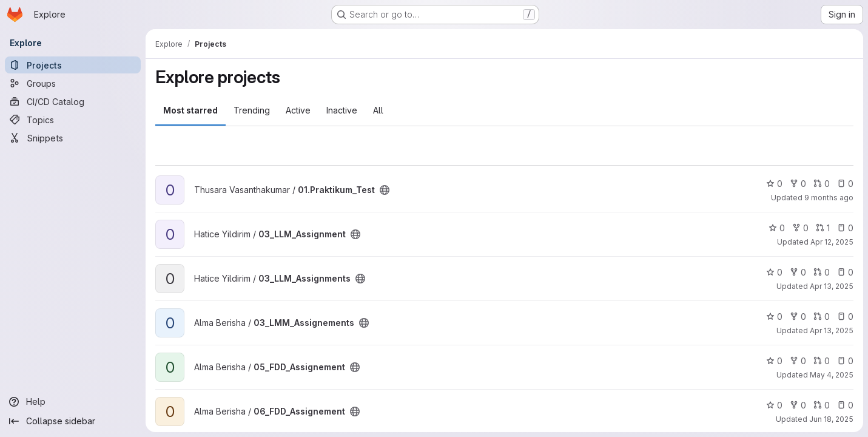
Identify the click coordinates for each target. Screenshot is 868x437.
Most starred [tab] (190, 110)
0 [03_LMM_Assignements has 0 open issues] (845, 317)
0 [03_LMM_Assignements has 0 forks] (798, 317)
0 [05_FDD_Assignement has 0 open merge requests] (822, 361)
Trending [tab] (252, 110)
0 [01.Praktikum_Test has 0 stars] (774, 184)
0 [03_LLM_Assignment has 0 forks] (800, 228)
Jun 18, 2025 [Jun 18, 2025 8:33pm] (831, 419)
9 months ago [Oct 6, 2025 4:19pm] (829, 198)
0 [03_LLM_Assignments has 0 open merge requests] (822, 272)
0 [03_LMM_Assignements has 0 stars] (774, 317)
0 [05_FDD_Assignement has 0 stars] (774, 361)
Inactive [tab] (342, 110)
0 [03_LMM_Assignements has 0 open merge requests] (822, 317)
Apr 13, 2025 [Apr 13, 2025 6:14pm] (832, 286)
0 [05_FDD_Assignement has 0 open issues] (845, 361)
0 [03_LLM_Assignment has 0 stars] (777, 228)
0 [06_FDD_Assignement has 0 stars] (774, 405)
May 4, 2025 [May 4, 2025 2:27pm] (832, 375)
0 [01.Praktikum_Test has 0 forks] (798, 184)
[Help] (73, 402)
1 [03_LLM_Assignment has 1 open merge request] (823, 228)
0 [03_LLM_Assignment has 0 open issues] (845, 228)
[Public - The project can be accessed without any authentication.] (385, 190)
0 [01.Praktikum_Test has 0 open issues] (845, 184)
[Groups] (73, 83)
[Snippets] (73, 138)
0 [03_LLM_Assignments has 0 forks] (798, 272)
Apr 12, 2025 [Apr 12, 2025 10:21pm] (832, 242)
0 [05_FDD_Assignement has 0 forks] (798, 361)
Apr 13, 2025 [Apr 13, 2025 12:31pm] (832, 330)
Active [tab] (298, 110)
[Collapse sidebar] (73, 421)
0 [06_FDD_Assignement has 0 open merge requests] (822, 405)
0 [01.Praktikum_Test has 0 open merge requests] (822, 184)
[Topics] (73, 120)
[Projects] (73, 65)
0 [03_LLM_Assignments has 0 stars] (774, 272)
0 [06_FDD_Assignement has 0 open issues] (845, 405)
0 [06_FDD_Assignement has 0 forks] (798, 405)
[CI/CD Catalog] (73, 101)
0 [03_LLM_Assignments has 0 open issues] (845, 272)
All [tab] (378, 110)
